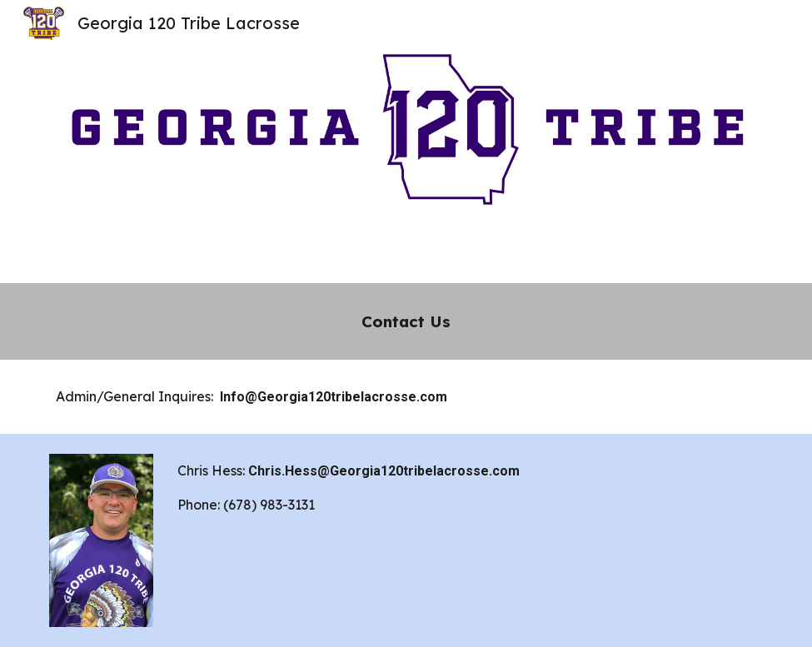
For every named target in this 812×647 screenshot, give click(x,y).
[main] (406, 321)
